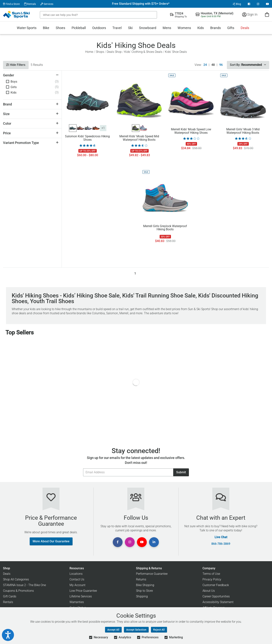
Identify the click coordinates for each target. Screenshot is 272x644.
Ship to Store (144, 591)
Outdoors (99, 28)
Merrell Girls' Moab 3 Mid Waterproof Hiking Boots (243, 131)
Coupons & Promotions (18, 591)
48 (213, 65)
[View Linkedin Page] (154, 542)
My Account (77, 585)
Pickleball (79, 28)
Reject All (159, 630)
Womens (184, 28)
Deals (245, 28)
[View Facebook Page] (249, 4)
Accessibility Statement (218, 602)
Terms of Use (211, 574)
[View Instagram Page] (258, 4)
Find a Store (11, 4)
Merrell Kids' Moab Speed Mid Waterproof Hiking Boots (139, 138)
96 (221, 65)
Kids (201, 28)
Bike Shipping (145, 585)
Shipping (142, 596)
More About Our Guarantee (51, 541)
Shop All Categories (16, 579)
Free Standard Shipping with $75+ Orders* (141, 4)
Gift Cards (10, 596)
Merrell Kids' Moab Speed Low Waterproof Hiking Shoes (191, 131)
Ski (130, 28)
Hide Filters (16, 65)
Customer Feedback (216, 585)
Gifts (231, 28)
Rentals (30, 4)
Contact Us (77, 579)
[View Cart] (267, 14)
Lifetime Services (81, 596)
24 (205, 65)
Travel (117, 28)
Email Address (83, 468)
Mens (167, 28)
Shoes (60, 28)
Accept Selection (136, 630)
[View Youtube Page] (267, 4)
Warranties (77, 602)
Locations (76, 574)
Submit (181, 472)
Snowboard (148, 28)
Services (47, 4)
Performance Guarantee (152, 574)
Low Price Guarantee (83, 591)
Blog (237, 4)
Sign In (250, 14)
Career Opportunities (216, 596)
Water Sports (27, 28)
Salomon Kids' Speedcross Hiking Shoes (87, 138)
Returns (141, 579)
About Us (209, 591)
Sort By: (248, 65)
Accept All (113, 630)
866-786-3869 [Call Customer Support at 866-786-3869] (221, 544)
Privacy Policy (212, 579)
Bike (46, 28)
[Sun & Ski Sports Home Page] (17, 15)
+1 (103, 128)
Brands (216, 28)
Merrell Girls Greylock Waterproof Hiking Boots (165, 228)
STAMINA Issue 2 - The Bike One (24, 585)
